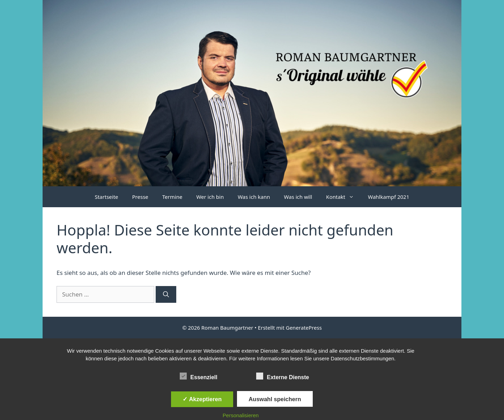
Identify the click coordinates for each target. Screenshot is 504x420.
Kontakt (343, 197)
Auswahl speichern (275, 399)
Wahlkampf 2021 (388, 197)
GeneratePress (304, 328)
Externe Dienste (283, 376)
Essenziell (198, 376)
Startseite (106, 197)
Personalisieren (241, 415)
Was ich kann (254, 197)
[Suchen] (166, 294)
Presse (140, 197)
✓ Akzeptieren (202, 399)
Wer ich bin (210, 197)
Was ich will (298, 197)
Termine (172, 197)
